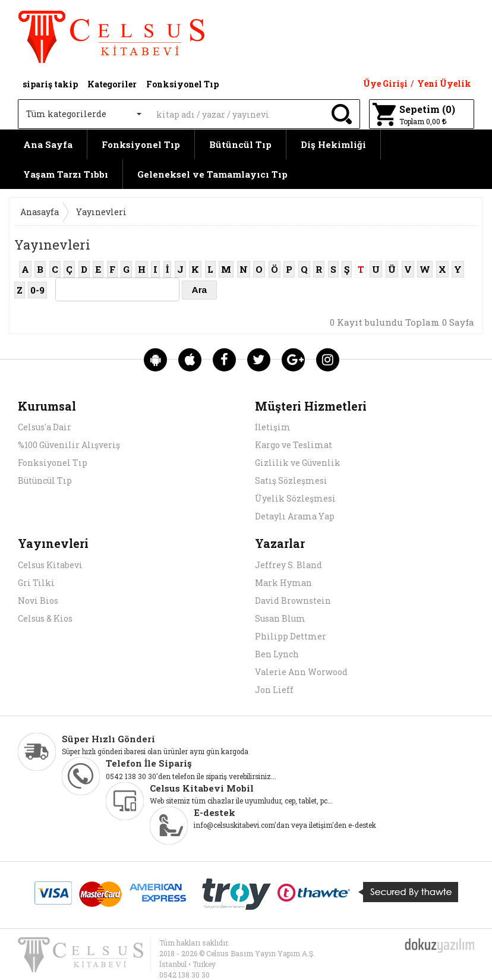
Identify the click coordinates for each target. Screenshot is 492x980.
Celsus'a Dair (45, 427)
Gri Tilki (36, 583)
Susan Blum (280, 618)
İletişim (273, 427)
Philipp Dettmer (291, 636)
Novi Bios (38, 601)
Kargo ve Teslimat (294, 445)
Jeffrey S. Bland (288, 565)
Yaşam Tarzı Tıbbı (66, 174)
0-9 (37, 290)
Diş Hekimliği (333, 144)
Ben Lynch (277, 654)
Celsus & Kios (45, 618)
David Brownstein (293, 601)
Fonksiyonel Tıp (141, 144)
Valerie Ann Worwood (301, 672)
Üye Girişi (385, 83)
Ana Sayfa (48, 144)
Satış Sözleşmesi (291, 480)
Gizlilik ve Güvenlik (298, 463)
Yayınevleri (101, 212)
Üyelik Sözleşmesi (295, 498)
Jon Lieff (274, 690)
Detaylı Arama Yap (295, 516)
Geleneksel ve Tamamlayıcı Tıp (212, 174)
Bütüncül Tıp (240, 144)
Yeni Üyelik (444, 83)
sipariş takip (50, 84)
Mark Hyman (283, 583)
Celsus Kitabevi (50, 565)
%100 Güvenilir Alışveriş (69, 445)
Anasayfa (40, 212)
